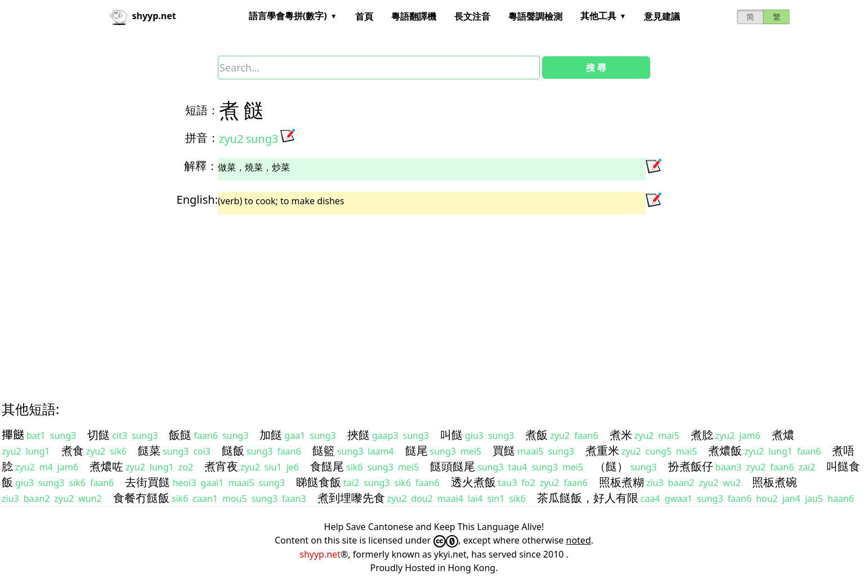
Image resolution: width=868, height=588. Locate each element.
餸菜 (149, 450)
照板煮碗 (775, 482)
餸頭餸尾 (453, 466)
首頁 (364, 16)
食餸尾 (327, 466)
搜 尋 (596, 68)
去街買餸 (147, 482)
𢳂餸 (13, 435)
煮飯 (536, 435)
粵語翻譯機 (414, 16)
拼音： (202, 138)
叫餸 (451, 435)
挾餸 (359, 435)
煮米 (621, 435)
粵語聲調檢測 (535, 16)
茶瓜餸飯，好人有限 (588, 498)
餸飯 (233, 450)
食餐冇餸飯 (141, 498)
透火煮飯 (473, 482)
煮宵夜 (221, 466)
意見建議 (662, 16)
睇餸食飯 (319, 482)
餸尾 (417, 450)
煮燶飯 (725, 450)
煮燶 (783, 435)
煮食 (73, 450)
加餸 (271, 435)
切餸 (99, 435)
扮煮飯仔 (691, 466)
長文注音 (472, 16)
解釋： (201, 166)
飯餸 (180, 435)
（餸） (611, 466)
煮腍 (702, 435)
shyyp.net (320, 554)
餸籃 (324, 450)
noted (579, 540)
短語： (202, 110)
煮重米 (602, 450)
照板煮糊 (621, 482)
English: (197, 199)
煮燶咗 (106, 466)
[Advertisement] (342, 298)
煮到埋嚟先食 (351, 498)
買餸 (504, 450)
